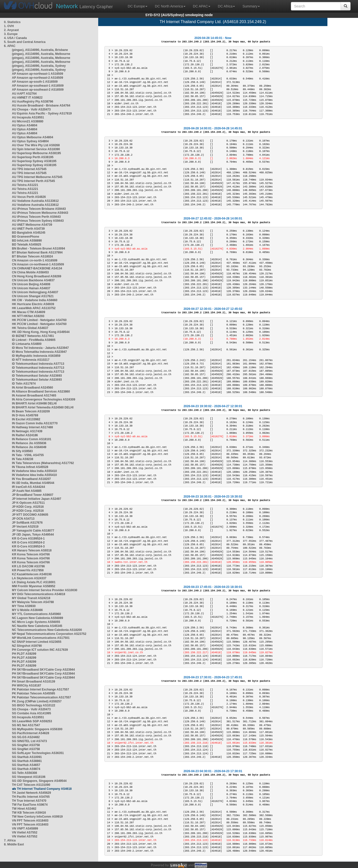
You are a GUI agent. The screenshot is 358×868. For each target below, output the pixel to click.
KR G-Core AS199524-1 (28, 539)
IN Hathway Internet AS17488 (32, 427)
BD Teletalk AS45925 (26, 245)
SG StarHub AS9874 (26, 769)
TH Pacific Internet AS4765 (31, 797)
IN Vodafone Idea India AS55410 (34, 471)
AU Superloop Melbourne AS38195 (36, 153)
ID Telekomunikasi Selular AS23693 (37, 376)
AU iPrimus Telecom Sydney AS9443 (38, 221)
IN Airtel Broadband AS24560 (32, 388)
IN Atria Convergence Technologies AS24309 (44, 399)
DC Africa (226, 6)
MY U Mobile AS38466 (27, 610)
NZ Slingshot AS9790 (27, 646)
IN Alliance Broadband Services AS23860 (41, 392)
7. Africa (10, 840)
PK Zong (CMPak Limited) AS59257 (37, 701)
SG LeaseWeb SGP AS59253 (32, 721)
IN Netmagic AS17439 (27, 431)
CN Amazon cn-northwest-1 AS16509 (38, 264)
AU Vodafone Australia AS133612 (35, 201)
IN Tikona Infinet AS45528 (30, 467)
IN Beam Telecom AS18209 (31, 411)
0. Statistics (12, 22)
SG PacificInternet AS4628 (31, 733)
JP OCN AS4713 (23, 519)
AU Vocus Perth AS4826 (29, 197)
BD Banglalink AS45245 (29, 233)
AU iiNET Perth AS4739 (28, 229)
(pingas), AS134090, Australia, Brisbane (40, 50)
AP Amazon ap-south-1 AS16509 (35, 82)
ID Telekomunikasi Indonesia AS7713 (38, 364)
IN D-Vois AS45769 (25, 415)
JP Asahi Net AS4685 (27, 491)
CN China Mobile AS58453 (30, 272)
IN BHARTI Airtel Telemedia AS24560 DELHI (43, 407)
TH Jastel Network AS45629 (31, 793)
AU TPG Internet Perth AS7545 (33, 181)
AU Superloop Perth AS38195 (33, 157)
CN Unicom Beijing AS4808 (31, 284)
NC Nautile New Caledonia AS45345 (37, 626)
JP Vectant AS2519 (25, 527)
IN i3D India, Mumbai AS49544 (33, 483)
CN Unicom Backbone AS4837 (33, 280)
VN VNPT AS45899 (25, 829)
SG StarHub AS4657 (26, 765)
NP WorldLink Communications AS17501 (41, 638)
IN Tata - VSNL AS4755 (28, 455)
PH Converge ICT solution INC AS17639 (40, 650)
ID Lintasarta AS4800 (27, 344)
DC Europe (138, 6)
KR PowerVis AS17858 (28, 570)
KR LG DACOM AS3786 (28, 566)
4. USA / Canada (15, 38)
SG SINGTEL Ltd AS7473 (29, 741)
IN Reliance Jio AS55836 (29, 443)
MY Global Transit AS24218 (31, 598)
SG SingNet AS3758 (26, 745)
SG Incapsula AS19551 (28, 717)
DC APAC (202, 6)
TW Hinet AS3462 (24, 809)
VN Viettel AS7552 (25, 832)
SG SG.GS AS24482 (26, 737)
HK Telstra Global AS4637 (30, 328)
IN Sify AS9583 (22, 451)
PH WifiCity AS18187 (27, 686)
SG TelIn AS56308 (24, 773)
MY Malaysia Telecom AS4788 (33, 602)
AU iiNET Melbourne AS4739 (32, 225)
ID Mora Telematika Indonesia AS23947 (39, 352)
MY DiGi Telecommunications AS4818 (39, 594)
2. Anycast (11, 30)
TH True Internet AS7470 (29, 801)
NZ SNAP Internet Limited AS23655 (37, 642)
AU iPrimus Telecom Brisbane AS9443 (39, 209)
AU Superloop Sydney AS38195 (34, 161)
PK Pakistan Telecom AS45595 (33, 693)
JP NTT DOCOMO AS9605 (30, 515)
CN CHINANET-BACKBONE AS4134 (37, 268)
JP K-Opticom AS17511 (28, 503)
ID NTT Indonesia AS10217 (31, 360)
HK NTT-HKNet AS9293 (28, 316)
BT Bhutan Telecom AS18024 (32, 256)
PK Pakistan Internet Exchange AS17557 (41, 689)
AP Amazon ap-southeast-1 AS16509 (38, 86)
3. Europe (11, 34)
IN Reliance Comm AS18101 (32, 439)
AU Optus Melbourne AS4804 (33, 137)
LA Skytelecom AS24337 (29, 578)
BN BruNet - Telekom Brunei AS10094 (38, 249)
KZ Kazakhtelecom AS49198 (32, 574)
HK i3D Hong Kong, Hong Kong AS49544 (41, 332)
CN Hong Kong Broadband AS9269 (37, 276)
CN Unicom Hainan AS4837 (31, 288)
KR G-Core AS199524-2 (28, 542)
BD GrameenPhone (25, 237)
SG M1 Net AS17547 (26, 725)
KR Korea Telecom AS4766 (31, 554)
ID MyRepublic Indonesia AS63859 (36, 356)
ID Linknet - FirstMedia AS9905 (34, 340)
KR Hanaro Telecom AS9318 (32, 550)
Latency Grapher (84, 6)
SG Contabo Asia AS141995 (31, 713)
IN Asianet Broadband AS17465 (34, 396)
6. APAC (10, 46)
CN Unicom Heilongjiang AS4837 (35, 292)
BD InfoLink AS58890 (27, 241)
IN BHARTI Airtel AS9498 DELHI (34, 403)
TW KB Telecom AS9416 (29, 813)
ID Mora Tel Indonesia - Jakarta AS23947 (40, 348)
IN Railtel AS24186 (25, 435)
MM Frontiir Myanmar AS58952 (34, 586)
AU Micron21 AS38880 (28, 121)
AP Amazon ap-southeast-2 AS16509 (38, 90)
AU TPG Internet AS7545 (29, 169)
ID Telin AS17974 (24, 384)
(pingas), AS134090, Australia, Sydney (39, 66)
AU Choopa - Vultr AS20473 (31, 109)
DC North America (170, 6)
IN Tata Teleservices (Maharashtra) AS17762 (43, 463)
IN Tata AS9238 (22, 459)
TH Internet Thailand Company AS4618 (44, 789)
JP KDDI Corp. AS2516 (28, 507)
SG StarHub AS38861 (27, 761)
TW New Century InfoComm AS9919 (37, 817)
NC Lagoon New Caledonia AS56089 (38, 618)
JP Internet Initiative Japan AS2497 (37, 499)
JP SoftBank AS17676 (27, 523)
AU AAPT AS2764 (24, 94)
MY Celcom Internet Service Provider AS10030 (45, 590)
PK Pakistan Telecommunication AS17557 (41, 697)
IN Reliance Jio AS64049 (29, 447)
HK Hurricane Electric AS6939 (33, 304)
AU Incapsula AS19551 (28, 117)
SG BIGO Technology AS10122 (34, 705)
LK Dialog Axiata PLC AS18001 (34, 582)
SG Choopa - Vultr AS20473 (31, 709)
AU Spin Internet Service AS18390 (36, 149)
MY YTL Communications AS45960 (36, 614)
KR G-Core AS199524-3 (28, 546)
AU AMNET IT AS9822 (27, 98)
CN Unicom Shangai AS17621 (33, 296)
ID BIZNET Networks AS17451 (33, 336)
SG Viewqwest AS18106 (29, 777)
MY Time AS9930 (24, 606)
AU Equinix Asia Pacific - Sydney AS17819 (42, 113)
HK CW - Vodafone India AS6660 (35, 300)
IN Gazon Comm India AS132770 (35, 423)
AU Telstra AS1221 (25, 185)
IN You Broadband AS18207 (31, 479)
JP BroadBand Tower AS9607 (33, 495)
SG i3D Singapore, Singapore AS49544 (39, 781)
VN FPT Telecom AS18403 (30, 821)
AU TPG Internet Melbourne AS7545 (37, 177)
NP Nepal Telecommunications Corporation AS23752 (49, 634)
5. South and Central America (25, 42)
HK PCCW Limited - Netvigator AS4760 (39, 320)
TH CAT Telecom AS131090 (31, 785)
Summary (251, 6)
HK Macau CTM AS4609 (29, 312)
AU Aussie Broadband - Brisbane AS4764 (41, 106)
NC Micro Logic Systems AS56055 (36, 622)
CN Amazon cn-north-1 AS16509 (35, 260)
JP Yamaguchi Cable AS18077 (33, 531)
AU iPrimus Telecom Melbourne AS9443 (40, 213)
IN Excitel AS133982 (26, 419)
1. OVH (9, 26)
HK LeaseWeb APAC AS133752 (34, 308)
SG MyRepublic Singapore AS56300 (37, 729)
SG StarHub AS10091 (27, 757)
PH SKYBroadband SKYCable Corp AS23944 (43, 670)
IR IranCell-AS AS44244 (28, 487)
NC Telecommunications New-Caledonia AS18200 (47, 630)
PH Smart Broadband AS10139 (34, 682)
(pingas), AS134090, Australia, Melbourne (41, 54)
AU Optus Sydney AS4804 (30, 141)
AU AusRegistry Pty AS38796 (33, 102)
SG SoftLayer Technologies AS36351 (38, 753)
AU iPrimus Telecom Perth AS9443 (36, 217)
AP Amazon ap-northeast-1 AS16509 (38, 74)
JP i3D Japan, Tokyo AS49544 (33, 535)
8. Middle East (14, 844)
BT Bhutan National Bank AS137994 (37, 253)
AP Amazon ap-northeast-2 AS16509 (38, 78)
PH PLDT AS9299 (24, 654)
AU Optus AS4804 (25, 125)
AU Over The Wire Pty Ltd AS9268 (36, 145)
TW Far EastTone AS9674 (30, 805)
